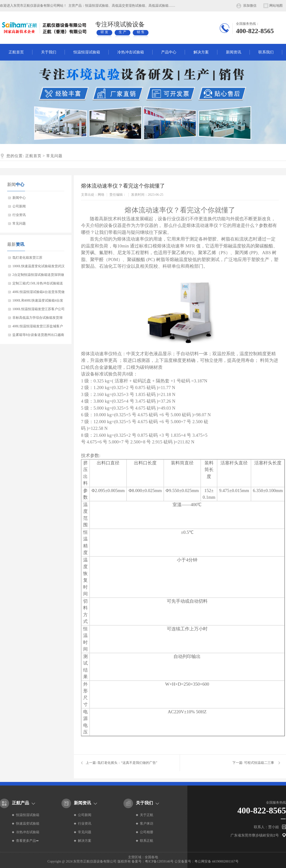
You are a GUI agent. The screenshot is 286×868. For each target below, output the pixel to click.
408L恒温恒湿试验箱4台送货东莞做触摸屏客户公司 (38, 293)
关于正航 (147, 815)
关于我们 (49, 52)
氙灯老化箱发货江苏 (27, 258)
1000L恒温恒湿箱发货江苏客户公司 (38, 309)
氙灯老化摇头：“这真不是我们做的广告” (127, 763)
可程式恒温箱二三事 (259, 763)
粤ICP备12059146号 (159, 861)
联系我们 (266, 52)
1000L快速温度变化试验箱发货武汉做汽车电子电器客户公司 (38, 267)
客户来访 (147, 824)
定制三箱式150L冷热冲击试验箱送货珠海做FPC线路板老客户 (38, 285)
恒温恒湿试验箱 (87, 52)
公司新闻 (19, 206)
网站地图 (276, 6)
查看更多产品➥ (27, 841)
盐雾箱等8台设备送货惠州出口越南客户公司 (38, 336)
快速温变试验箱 (28, 824)
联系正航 (147, 841)
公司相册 (147, 832)
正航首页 (16, 52)
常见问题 (54, 156)
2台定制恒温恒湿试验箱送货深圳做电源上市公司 (38, 276)
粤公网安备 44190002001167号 (217, 861)
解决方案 (201, 52)
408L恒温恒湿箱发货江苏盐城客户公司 (38, 328)
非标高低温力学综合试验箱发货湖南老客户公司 (37, 319)
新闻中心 (19, 198)
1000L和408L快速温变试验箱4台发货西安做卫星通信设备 (38, 302)
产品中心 (169, 52)
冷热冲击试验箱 (131, 52)
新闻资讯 (234, 52)
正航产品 (20, 803)
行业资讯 (19, 215)
